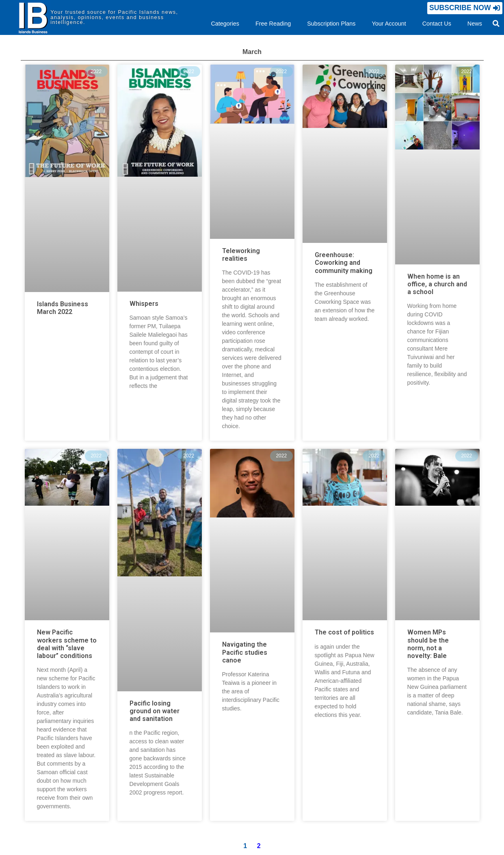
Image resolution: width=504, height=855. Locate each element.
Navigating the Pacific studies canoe (245, 652)
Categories (225, 24)
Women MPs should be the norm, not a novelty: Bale (428, 644)
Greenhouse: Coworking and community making (344, 263)
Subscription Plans (331, 24)
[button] (465, 8)
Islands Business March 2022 (63, 308)
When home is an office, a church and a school (437, 284)
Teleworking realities (241, 255)
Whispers (144, 304)
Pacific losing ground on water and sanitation (155, 711)
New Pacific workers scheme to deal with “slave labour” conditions (67, 644)
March (252, 52)
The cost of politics (344, 632)
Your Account (389, 24)
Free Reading (273, 24)
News (475, 24)
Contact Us (437, 24)
